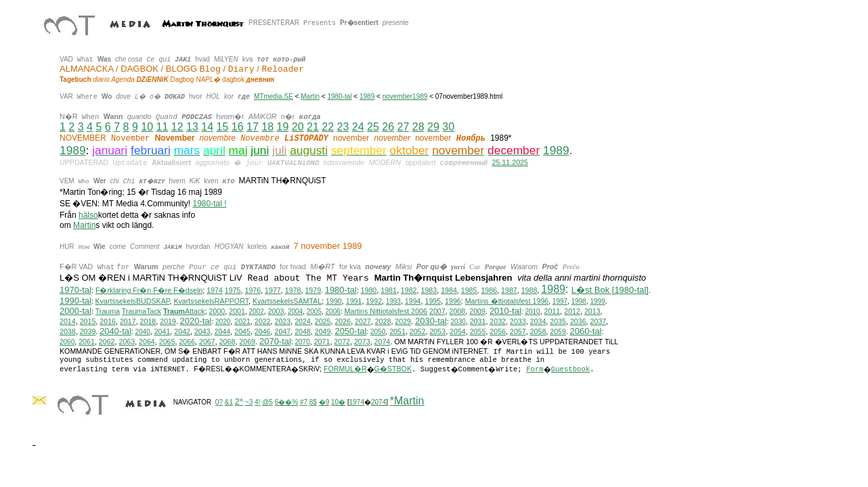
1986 (489, 290)
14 (207, 127)
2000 (217, 311)
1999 (597, 301)
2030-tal (431, 321)
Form (535, 369)
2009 (477, 311)
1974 (215, 290)
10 (147, 127)
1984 (449, 290)
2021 (242, 321)
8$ (313, 402)
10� (338, 402)
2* (239, 401)
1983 (429, 290)
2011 (552, 311)
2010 (532, 311)
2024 (303, 321)
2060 (67, 342)
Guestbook (571, 369)
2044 (223, 331)
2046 (263, 331)
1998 (579, 301)
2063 (127, 342)
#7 (304, 402)
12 (177, 127)
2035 (558, 321)
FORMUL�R (345, 369)
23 (343, 127)
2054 (458, 331)
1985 (469, 290)
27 (403, 127)
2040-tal (115, 331)
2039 (88, 331)
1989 (367, 96)
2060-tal (586, 331)
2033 (518, 321)
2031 (478, 321)
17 (253, 127)
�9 (324, 402)
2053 (437, 331)
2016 (108, 321)
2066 (187, 342)
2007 (437, 311)
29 (433, 127)
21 (313, 127)
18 (267, 127)
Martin (310, 96)
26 (388, 127)
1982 (409, 290)
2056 (498, 331)
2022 (263, 321)
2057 (518, 331)
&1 (229, 402)
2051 (397, 331)
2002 (256, 311)
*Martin (407, 401)
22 (328, 127)
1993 (393, 301)
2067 (207, 342)
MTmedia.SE (274, 96)
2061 (87, 342)
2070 (302, 342)
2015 (88, 321)
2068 (227, 342)
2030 (458, 322)
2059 (558, 331)
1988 (529, 290)
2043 (202, 331)
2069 (247, 342)
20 (298, 127)
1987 (509, 290)
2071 (322, 342)
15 (222, 127)
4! (257, 402)
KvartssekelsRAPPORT (211, 301)
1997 (560, 301)
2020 (223, 322)
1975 (233, 290)
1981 (389, 290)
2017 (128, 321)
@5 (267, 402)
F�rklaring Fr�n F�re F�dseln (149, 290)
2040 (142, 332)
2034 (538, 321)
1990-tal (75, 301)
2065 (167, 342)
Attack (184, 311)
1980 (369, 290)
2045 (242, 331)
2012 (572, 311)
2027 (363, 321)
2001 (237, 311)
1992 (374, 301)
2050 (378, 332)
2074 (383, 342)
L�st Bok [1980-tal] (610, 290)
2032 (498, 321)
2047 (282, 331)
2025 (323, 321)
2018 (148, 321)
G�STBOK (393, 369)
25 (373, 127)
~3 (249, 402)
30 (448, 127)
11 (162, 127)
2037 (599, 321)
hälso (88, 215)
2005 (314, 311)
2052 (418, 331)
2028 (383, 321)
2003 (276, 311)
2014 (68, 321)
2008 (458, 311)
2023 (282, 321)
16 (238, 127)
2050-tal (350, 331)
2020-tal (195, 321)
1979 (313, 290)
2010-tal (505, 311)
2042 (182, 331)
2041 (162, 331)
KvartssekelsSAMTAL (287, 301)
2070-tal (275, 341)
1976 (253, 290)
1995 (433, 301)
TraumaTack (142, 311)
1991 (354, 301)
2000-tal (75, 311)
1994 (413, 301)
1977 (273, 290)
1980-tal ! (210, 204)
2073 (362, 342)
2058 (538, 331)
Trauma (108, 311)
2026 (343, 321)
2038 (68, 331)
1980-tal (339, 96)
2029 (403, 321)
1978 (293, 290)
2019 (168, 321)
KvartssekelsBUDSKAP (133, 301)
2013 (592, 311)
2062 (107, 342)
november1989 (405, 96)
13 (192, 127)
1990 (334, 301)
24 (358, 127)
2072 (342, 342)
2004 (295, 311)
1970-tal (75, 290)
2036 (578, 321)
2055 (478, 331)
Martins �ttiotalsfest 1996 (507, 301)
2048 (303, 331)
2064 (147, 342)
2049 (323, 331)
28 (418, 127)
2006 (333, 311)
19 (282, 127)
